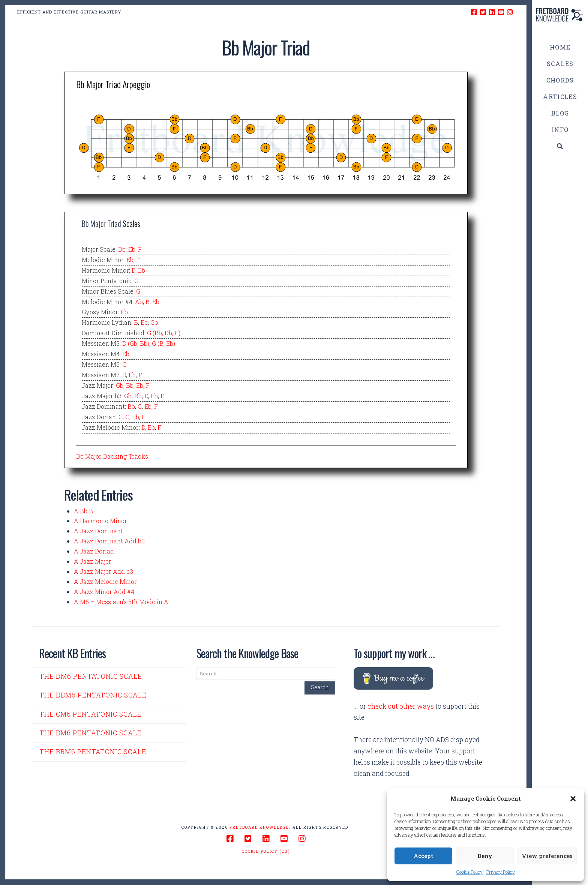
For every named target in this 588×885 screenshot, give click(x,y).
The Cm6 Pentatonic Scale (91, 714)
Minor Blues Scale (108, 291)
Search (320, 687)
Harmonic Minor (105, 270)
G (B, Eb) (163, 343)
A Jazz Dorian (94, 551)
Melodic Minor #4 (107, 302)
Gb (154, 322)
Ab (139, 302)
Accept (424, 856)
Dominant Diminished (113, 333)
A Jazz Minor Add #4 (104, 592)
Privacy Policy (501, 872)
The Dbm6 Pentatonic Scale (93, 695)
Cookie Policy (469, 872)
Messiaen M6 (101, 364)
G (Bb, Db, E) (164, 333)
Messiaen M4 (101, 354)
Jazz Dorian (99, 417)
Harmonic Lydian (106, 322)
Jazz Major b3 (102, 396)
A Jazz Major (93, 561)
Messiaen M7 (101, 375)
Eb (132, 249)
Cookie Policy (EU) (266, 851)
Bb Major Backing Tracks (112, 456)
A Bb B (83, 511)
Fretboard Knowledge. (260, 827)
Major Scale (99, 249)
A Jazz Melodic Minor (105, 581)
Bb (122, 249)
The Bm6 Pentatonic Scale (91, 733)
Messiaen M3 (101, 343)
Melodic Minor (103, 260)
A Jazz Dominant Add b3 (109, 541)
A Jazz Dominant (98, 531)
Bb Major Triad (101, 223)
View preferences (547, 856)
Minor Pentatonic (107, 281)
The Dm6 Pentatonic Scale (91, 676)
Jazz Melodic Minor (110, 427)
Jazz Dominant (103, 406)
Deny (485, 856)
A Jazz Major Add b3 (103, 571)
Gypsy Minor (100, 312)
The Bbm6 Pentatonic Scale (93, 752)
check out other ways (401, 706)
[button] (573, 799)
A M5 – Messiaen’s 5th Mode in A (121, 602)
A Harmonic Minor (100, 521)
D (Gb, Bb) (136, 343)
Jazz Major (97, 385)
